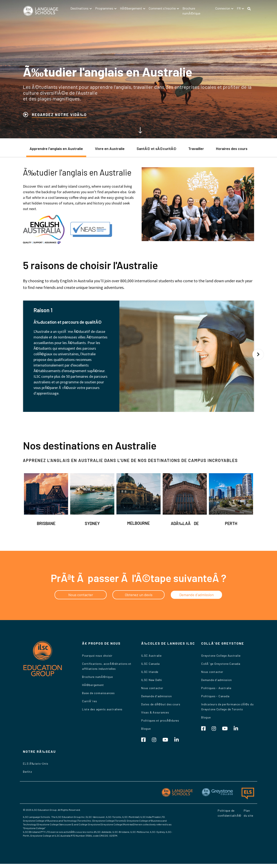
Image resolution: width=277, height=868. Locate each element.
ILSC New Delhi (152, 680)
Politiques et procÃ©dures (160, 720)
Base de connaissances (98, 693)
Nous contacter (152, 688)
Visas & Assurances (155, 712)
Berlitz (27, 772)
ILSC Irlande (150, 672)
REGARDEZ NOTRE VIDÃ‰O (59, 115)
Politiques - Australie (216, 688)
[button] (81, 8)
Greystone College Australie (221, 656)
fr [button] (239, 8)
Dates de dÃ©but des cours (161, 704)
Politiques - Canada (215, 696)
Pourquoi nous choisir (97, 656)
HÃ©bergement (93, 685)
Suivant (258, 354)
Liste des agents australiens (102, 709)
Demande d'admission (156, 696)
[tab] (56, 151)
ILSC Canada (150, 664)
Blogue (146, 729)
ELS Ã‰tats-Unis (36, 763)
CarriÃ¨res (90, 701)
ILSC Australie (151, 656)
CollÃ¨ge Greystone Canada (221, 664)
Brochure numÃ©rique (97, 677)
